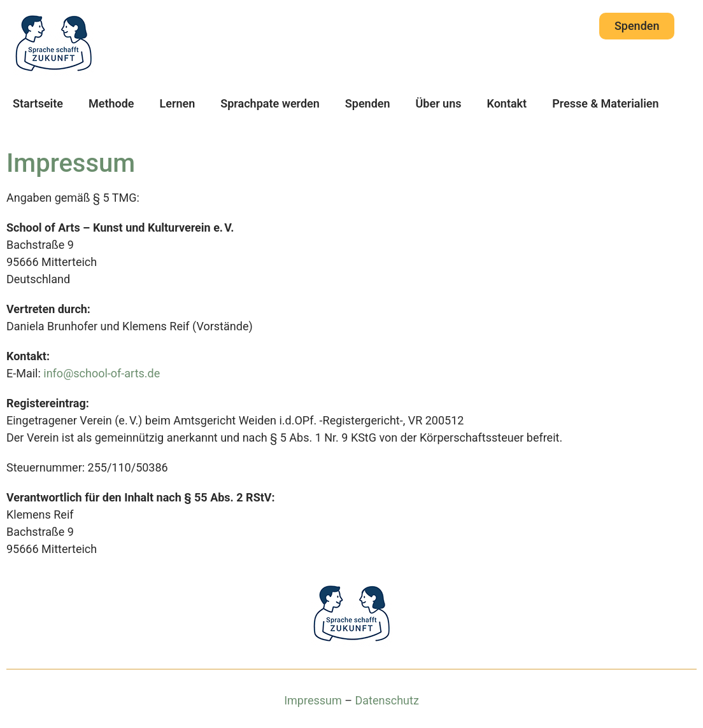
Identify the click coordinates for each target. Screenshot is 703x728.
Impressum (313, 700)
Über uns (439, 103)
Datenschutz (387, 700)
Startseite (38, 103)
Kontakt (507, 103)
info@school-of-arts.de (102, 373)
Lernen (178, 103)
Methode (111, 103)
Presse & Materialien (605, 103)
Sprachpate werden (270, 103)
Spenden (368, 103)
